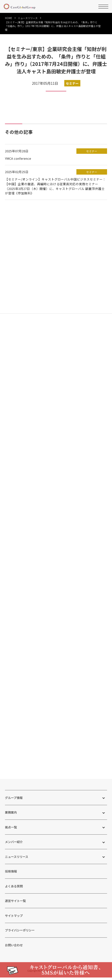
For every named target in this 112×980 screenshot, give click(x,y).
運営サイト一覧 (15, 904)
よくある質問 (14, 889)
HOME (9, 18)
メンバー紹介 (14, 845)
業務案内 (11, 815)
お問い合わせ (14, 948)
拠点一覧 (11, 830)
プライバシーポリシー (20, 933)
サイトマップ (14, 918)
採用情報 (11, 874)
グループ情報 (14, 800)
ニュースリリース (28, 18)
